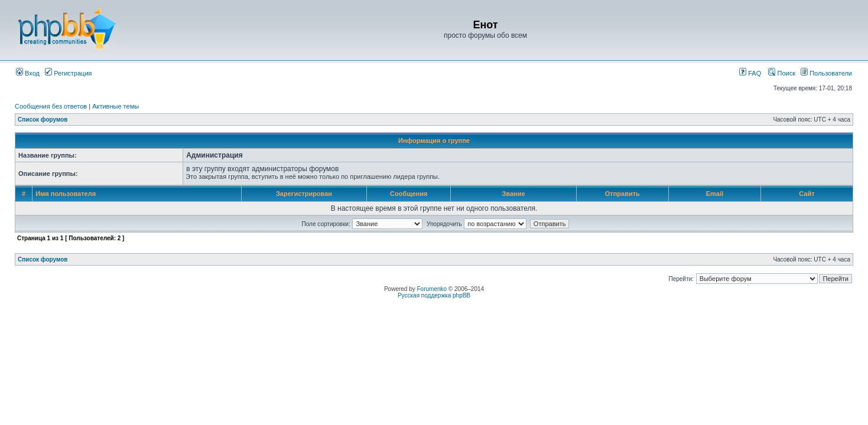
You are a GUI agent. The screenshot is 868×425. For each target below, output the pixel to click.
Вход (28, 73)
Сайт (807, 194)
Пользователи (826, 73)
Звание (513, 194)
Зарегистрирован (304, 194)
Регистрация (68, 73)
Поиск (782, 73)
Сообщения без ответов (51, 106)
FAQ (750, 73)
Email (715, 194)
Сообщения (409, 194)
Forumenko (432, 289)
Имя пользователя (66, 194)
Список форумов (43, 120)
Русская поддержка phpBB (434, 295)
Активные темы (116, 106)
